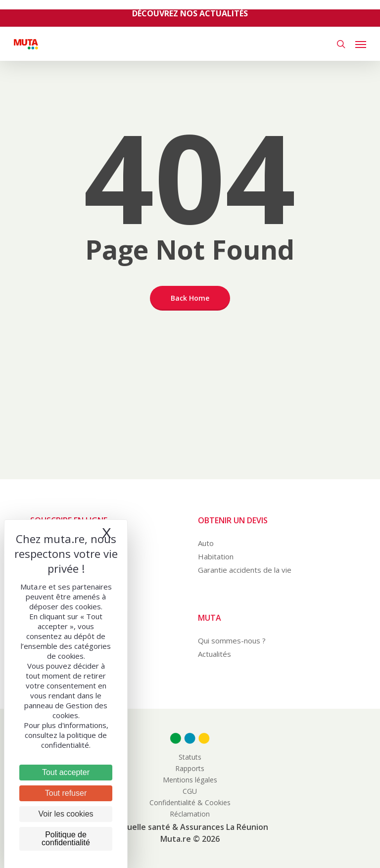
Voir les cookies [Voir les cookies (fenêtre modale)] (66, 814)
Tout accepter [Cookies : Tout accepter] (66, 772)
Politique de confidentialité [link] (66, 839)
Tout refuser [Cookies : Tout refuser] (66, 793)
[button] (361, 44)
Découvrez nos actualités (190, 13)
